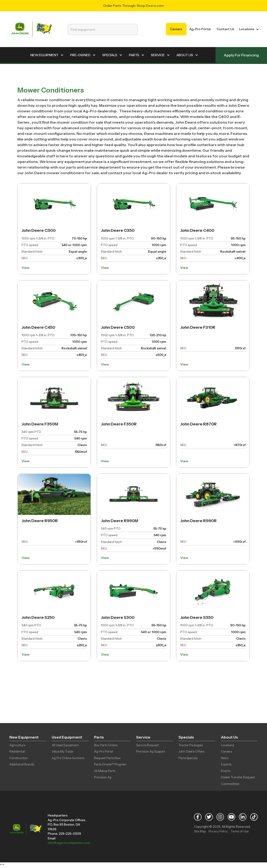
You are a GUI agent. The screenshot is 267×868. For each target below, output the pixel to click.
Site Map (200, 831)
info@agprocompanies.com (69, 843)
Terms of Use (240, 831)
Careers (176, 29)
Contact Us (225, 29)
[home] (31, 29)
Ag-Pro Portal (200, 29)
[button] (248, 29)
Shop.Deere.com (150, 6)
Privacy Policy (218, 831)
